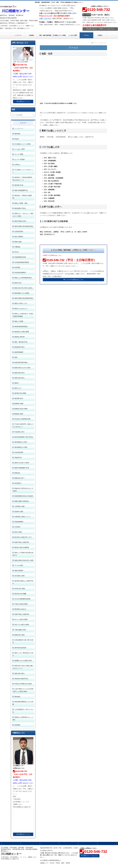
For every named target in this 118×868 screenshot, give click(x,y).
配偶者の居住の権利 (21, 409)
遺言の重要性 (19, 237)
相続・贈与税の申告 (21, 342)
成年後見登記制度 (20, 648)
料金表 (17, 139)
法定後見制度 (19, 452)
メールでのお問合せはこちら (73, 280)
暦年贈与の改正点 (20, 609)
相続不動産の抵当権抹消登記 (24, 226)
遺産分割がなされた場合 (22, 368)
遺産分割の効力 (20, 373)
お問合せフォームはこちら (89, 856)
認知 (16, 357)
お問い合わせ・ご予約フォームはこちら (100, 29)
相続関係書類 (19, 352)
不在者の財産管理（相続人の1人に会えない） (23, 425)
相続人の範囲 (19, 321)
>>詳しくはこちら (45, 18)
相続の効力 (18, 283)
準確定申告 (18, 458)
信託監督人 (18, 483)
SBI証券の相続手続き (21, 679)
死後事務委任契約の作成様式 (24, 496)
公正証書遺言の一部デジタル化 (23, 711)
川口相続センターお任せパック (23, 171)
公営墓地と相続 (20, 506)
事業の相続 (18, 242)
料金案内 (107, 843)
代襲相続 (17, 247)
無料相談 (17, 134)
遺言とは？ (18, 388)
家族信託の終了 (20, 478)
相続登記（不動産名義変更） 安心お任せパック (23, 179)
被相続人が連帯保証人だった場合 (23, 719)
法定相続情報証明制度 (22, 262)
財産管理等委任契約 (21, 362)
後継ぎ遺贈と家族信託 (22, 501)
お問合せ (17, 165)
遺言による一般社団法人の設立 (23, 654)
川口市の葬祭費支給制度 (22, 599)
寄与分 (17, 252)
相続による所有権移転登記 (23, 278)
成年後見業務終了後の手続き (24, 437)
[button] (33, 115)
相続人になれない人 (21, 308)
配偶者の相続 (19, 414)
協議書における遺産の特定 (23, 661)
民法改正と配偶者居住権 (22, 419)
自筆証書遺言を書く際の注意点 (23, 641)
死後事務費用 (19, 522)
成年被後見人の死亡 (21, 442)
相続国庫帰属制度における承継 (23, 703)
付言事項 (17, 527)
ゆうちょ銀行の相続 (21, 619)
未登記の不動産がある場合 (23, 684)
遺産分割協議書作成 (21, 190)
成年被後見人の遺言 (21, 447)
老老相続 (17, 725)
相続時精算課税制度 (21, 326)
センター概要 (19, 154)
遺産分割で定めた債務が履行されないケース (23, 667)
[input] (23, 115)
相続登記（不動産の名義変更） (22, 197)
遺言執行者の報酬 (20, 594)
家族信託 (17, 473)
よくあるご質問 (20, 149)
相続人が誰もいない (21, 303)
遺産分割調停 (19, 571)
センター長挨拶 (20, 159)
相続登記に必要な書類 (22, 332)
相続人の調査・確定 (21, 203)
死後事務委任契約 (20, 257)
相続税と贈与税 (20, 337)
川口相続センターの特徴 (22, 144)
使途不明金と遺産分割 (22, 542)
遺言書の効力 (19, 398)
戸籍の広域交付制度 (21, 604)
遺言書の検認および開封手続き (23, 582)
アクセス (49, 843)
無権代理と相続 (20, 635)
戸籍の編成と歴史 (20, 630)
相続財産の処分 (20, 347)
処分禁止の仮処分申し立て (23, 537)
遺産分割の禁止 (20, 378)
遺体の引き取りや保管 (22, 463)
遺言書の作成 (19, 185)
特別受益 (17, 267)
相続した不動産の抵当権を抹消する (23, 554)
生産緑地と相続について (22, 517)
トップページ (19, 129)
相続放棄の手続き (20, 208)
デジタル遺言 (19, 565)
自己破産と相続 (20, 576)
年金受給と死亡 (20, 432)
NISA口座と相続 (20, 589)
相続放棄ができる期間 (22, 293)
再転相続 (17, 697)
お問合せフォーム (23, 101)
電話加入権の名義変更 (22, 547)
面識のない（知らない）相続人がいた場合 (23, 215)
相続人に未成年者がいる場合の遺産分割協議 (23, 315)
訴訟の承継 (18, 532)
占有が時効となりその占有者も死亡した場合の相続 (23, 690)
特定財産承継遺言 (20, 272)
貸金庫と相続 (19, 511)
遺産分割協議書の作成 (22, 468)
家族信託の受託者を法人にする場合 (23, 490)
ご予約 (69, 13)
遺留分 (17, 383)
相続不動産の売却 (20, 221)
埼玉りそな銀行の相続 (22, 625)
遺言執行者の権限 (20, 393)
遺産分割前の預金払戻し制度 (24, 560)
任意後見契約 (19, 231)
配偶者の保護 (19, 404)
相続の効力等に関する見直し (24, 288)
